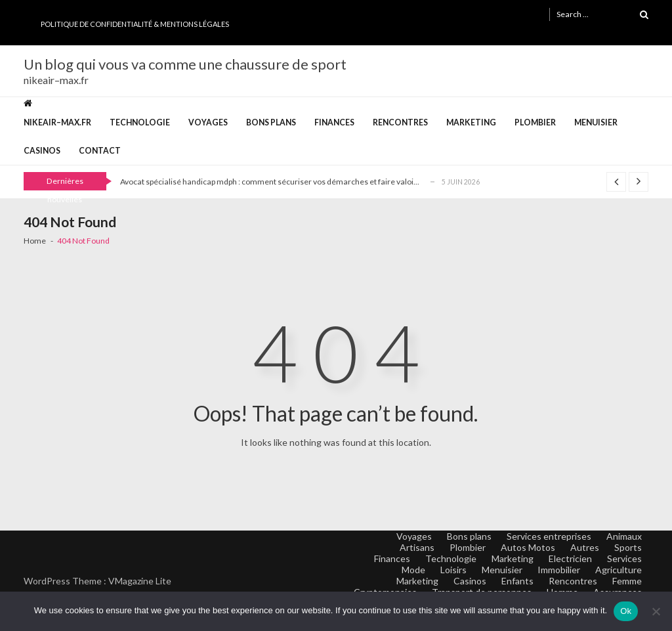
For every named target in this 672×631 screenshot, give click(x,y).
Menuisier (596, 122)
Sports (628, 547)
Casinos (42, 151)
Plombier (535, 122)
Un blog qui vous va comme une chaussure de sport (185, 64)
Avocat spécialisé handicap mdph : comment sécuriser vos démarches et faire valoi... (270, 182)
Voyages (208, 122)
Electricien (570, 558)
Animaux (624, 536)
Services (624, 558)
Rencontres (400, 122)
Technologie (140, 122)
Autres (585, 547)
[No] (656, 611)
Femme (627, 581)
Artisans (417, 547)
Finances (334, 122)
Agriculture (619, 570)
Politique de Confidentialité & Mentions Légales (135, 24)
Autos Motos (528, 547)
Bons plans (271, 122)
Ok (626, 611)
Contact (100, 151)
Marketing (471, 122)
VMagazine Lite (140, 581)
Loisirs (453, 570)
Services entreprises (549, 536)
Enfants (517, 581)
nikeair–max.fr (57, 122)
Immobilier (559, 570)
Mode (413, 570)
